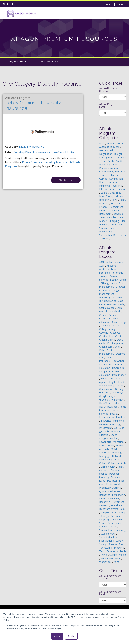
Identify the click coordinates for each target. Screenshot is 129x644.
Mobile (115, 449)
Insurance (105, 186)
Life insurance (113, 431)
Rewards (118, 214)
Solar (114, 527)
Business (118, 297)
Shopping (114, 221)
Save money (119, 512)
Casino (103, 315)
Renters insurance (109, 498)
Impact (114, 414)
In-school (121, 417)
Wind (118, 558)
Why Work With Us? (18, 62)
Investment (106, 428)
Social (103, 523)
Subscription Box (109, 235)
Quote (103, 491)
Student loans (108, 534)
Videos (123, 555)
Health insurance (109, 407)
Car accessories (108, 304)
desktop (19, 152)
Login (107, 4)
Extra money (119, 375)
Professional (113, 484)
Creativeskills (107, 336)
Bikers (123, 280)
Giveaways (118, 393)
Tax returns (106, 548)
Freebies (116, 175)
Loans (104, 193)
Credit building (107, 340)
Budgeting (105, 297)
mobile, (70, 152)
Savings (105, 516)
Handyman (118, 400)
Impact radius (107, 417)
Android (120, 262)
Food (121, 382)
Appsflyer (112, 266)
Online (103, 463)
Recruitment (117, 207)
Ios (116, 428)
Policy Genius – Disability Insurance (33, 104)
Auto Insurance (115, 143)
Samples (112, 217)
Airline (110, 262)
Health (116, 403)
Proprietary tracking (110, 488)
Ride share (117, 505)
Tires (102, 551)
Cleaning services (110, 326)
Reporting (105, 502)
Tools (123, 551)
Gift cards (105, 393)
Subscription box (109, 537)
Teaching (119, 548)
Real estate (115, 491)
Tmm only (113, 551)
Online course (108, 467)
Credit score (106, 347)
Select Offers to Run (49, 62)
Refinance (105, 495)
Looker (114, 438)
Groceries (105, 400)
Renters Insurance (109, 210)
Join (121, 4)
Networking (106, 460)
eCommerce (106, 172)
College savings (108, 329)
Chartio (104, 318)
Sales (102, 217)
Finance (105, 175)
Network (117, 456)
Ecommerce (116, 364)
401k (102, 262)
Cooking (104, 333)
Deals (118, 347)
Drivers (103, 364)
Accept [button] (57, 636)
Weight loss (107, 558)
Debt (115, 164)
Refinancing (119, 495)
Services (116, 516)
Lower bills (105, 442)
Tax (121, 544)
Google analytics (109, 396)
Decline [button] (71, 636)
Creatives (116, 333)
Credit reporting (116, 343)
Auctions (104, 269)
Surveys (113, 544)
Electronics (118, 368)
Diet (102, 357)
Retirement (106, 214)
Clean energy (119, 322)
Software (105, 527)
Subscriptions (107, 541)
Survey (103, 544)
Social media (115, 523)
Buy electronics (108, 301)
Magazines (116, 193)
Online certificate (117, 463)
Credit (119, 336)
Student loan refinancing (112, 530)
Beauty (114, 280)
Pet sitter (112, 481)
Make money (107, 445)
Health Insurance (109, 182)
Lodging (104, 438)
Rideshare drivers (109, 509)
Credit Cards (108, 161)
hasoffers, (58, 152)
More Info (66, 180)
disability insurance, (38, 152)
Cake (121, 301)
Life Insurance (107, 189)
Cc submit (114, 315)
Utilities (114, 555)
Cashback (121, 157)
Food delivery (107, 385)
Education (120, 172)
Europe (103, 371)
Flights (113, 382)
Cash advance (107, 308)
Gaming (120, 389)
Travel (104, 555)
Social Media (117, 224)
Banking (104, 150)
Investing (117, 186)
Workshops (106, 562)
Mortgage (105, 456)
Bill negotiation (109, 283)
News (115, 200)
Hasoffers (105, 403)
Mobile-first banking (110, 452)
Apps (102, 143)
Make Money (107, 196)
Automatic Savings (110, 147)
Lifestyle (121, 189)
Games (103, 179)
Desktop (121, 354)
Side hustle (118, 519)
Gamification (116, 179)
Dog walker (118, 361)
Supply (120, 541)
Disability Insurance (32, 147)
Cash (121, 304)
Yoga (117, 562)
